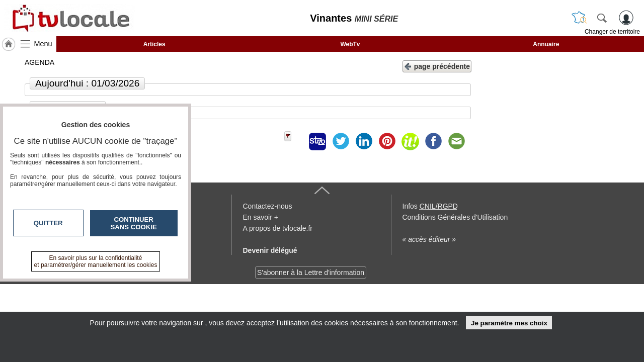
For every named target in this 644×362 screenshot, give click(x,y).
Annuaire (546, 44)
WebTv (350, 44)
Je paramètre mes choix (509, 323)
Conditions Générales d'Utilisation (455, 217)
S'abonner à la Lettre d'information (311, 273)
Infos (430, 206)
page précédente (437, 66)
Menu (43, 44)
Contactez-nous (268, 206)
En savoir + (261, 217)
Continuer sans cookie (134, 223)
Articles (154, 44)
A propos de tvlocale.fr (278, 228)
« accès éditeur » (429, 239)
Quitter (48, 223)
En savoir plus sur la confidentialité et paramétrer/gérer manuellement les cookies (96, 261)
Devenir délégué (270, 250)
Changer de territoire (612, 32)
